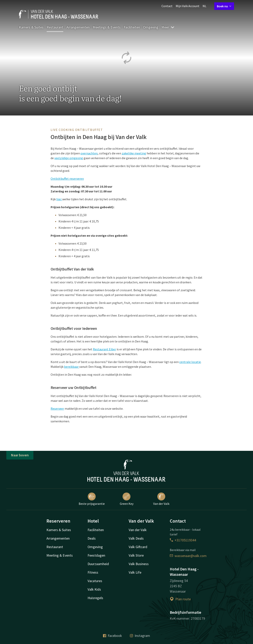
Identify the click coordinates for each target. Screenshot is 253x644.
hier (59, 199)
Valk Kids (94, 589)
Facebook (112, 636)
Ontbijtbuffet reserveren (67, 179)
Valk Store (136, 555)
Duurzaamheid (98, 564)
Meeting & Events (60, 555)
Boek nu (224, 6)
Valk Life (135, 572)
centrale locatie (190, 362)
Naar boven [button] (20, 455)
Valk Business (139, 564)
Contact (167, 6)
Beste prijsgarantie (92, 499)
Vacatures (95, 581)
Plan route (180, 599)
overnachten (89, 153)
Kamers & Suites (31, 27)
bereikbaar (72, 367)
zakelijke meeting (134, 153)
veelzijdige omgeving (69, 158)
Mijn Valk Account (188, 6)
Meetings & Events (107, 27)
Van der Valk (161, 499)
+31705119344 (183, 540)
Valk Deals (136, 538)
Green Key (127, 499)
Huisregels (95, 598)
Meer (168, 27)
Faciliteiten (132, 27)
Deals (92, 538)
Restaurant (55, 27)
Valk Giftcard (138, 547)
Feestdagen (96, 555)
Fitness (93, 572)
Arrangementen (78, 27)
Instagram (140, 636)
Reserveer (57, 409)
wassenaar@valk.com (188, 556)
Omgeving (151, 27)
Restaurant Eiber (104, 349)
